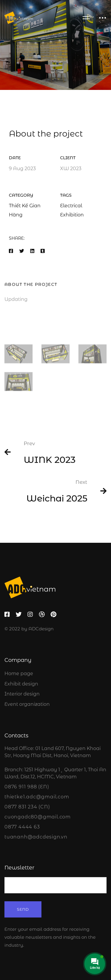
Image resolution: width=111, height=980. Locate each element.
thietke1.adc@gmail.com (37, 797)
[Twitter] (22, 252)
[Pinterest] (53, 614)
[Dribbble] (42, 614)
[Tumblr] (43, 252)
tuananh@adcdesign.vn (36, 837)
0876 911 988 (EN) (27, 787)
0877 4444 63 (22, 827)
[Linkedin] (32, 252)
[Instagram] (30, 614)
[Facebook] (11, 252)
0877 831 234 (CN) (27, 807)
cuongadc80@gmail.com (38, 817)
